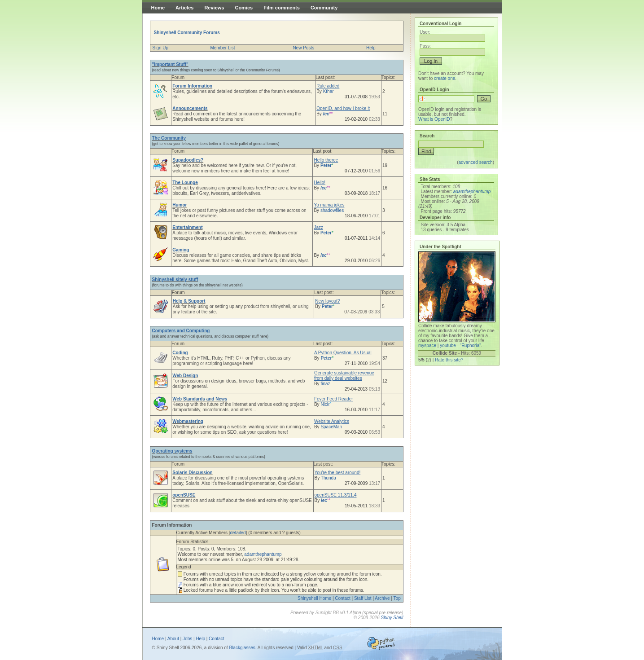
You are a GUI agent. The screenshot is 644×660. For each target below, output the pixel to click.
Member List (222, 48)
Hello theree (326, 160)
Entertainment (187, 227)
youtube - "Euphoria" (460, 345)
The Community (169, 138)
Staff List (363, 598)
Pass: (425, 46)
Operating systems (172, 451)
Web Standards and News (200, 399)
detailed (238, 533)
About (173, 639)
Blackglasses (242, 648)
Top (397, 598)
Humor (180, 205)
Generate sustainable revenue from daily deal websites (344, 376)
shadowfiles (332, 210)
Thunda (329, 478)
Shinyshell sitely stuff (175, 279)
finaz (325, 384)
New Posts (303, 48)
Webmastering (188, 421)
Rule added (328, 86)
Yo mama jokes (329, 205)
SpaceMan (331, 427)
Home (158, 8)
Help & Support (189, 301)
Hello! (320, 183)
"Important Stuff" (170, 64)
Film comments (282, 8)
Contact (342, 598)
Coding (180, 353)
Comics (244, 8)
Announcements (190, 108)
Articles (184, 8)
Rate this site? (449, 360)
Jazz (318, 227)
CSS (338, 648)
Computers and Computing (181, 331)
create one (445, 78)
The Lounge (185, 183)
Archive (382, 598)
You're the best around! (338, 473)
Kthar (329, 91)
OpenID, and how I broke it (343, 108)
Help (371, 48)
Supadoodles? (188, 160)
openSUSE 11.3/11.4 (336, 495)
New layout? (327, 301)
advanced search (475, 162)
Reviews (214, 8)
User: (425, 32)
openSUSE (184, 495)
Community (324, 8)
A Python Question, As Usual (343, 353)
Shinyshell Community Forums (187, 33)
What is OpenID (434, 119)
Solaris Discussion (192, 473)
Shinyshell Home (314, 598)
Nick (326, 404)
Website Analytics (332, 421)
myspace (427, 345)
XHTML (315, 648)
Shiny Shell (392, 618)
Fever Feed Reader (334, 399)
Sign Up (161, 48)
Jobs (187, 639)
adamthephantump (263, 554)
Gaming (181, 250)
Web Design (185, 376)
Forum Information (192, 86)
